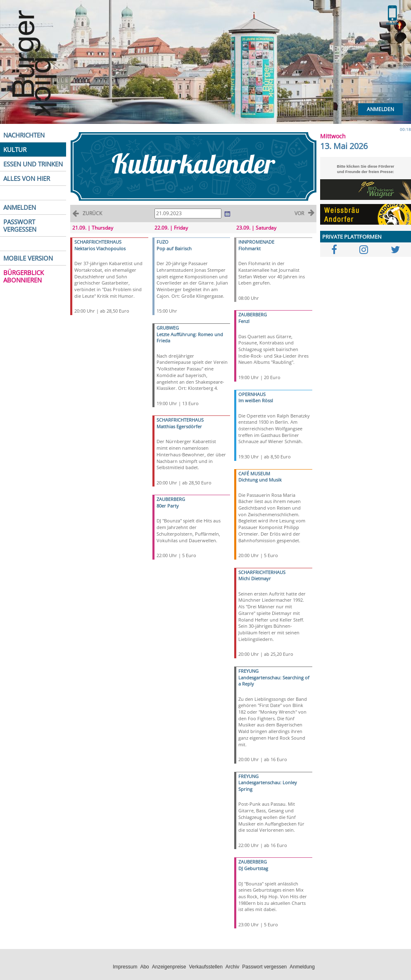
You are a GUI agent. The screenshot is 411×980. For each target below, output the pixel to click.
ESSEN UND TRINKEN (33, 164)
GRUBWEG (168, 328)
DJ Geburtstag (253, 868)
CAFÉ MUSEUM (254, 473)
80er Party (168, 506)
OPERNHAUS (252, 394)
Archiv (232, 967)
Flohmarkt (249, 248)
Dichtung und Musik (260, 480)
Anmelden (380, 109)
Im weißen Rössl (256, 400)
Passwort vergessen (264, 967)
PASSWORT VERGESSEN (20, 225)
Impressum (125, 967)
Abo (144, 967)
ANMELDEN (20, 207)
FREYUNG (248, 671)
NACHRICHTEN (24, 135)
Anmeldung (302, 967)
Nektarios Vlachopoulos (100, 248)
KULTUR (15, 149)
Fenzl (244, 321)
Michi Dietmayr (255, 578)
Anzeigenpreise (169, 967)
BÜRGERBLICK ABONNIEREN (24, 276)
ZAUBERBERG (171, 499)
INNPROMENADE (256, 242)
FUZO (163, 242)
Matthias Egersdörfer (179, 426)
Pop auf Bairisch (174, 248)
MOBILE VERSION (28, 258)
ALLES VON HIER (27, 178)
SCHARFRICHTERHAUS (98, 242)
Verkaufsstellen (205, 967)
